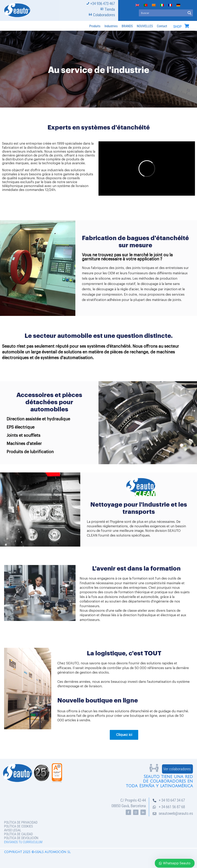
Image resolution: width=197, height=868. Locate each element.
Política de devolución (21, 838)
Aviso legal (13, 830)
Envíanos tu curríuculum (23, 842)
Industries (111, 26)
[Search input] (163, 13)
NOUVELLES (145, 26)
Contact (162, 26)
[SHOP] (187, 26)
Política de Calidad (18, 834)
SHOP (177, 27)
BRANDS (127, 26)
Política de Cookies (18, 826)
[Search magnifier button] (189, 13)
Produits (95, 26)
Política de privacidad (21, 822)
